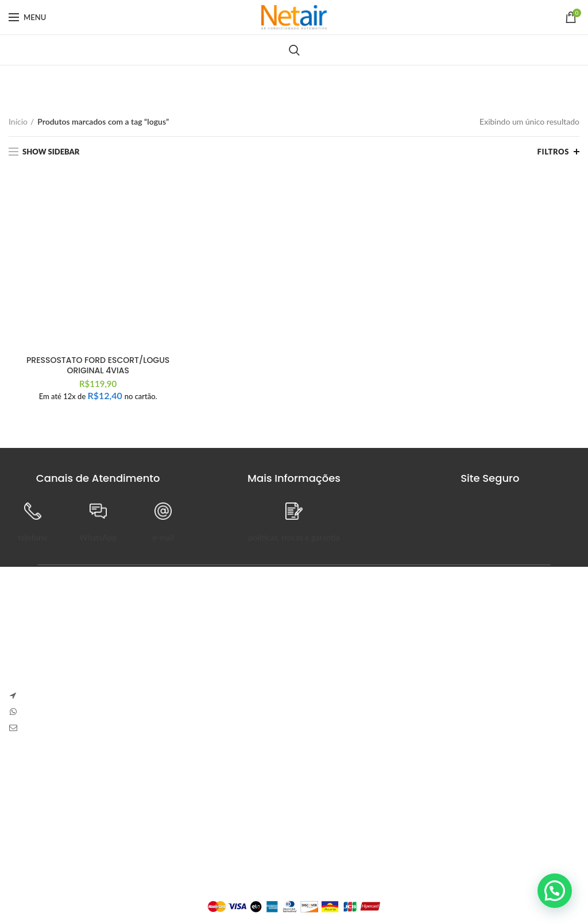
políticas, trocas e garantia (294, 537)
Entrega (22, 822)
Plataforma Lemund (294, 888)
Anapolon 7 (326, 643)
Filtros (553, 152)
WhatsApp (98, 537)
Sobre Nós (27, 782)
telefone (32, 537)
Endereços (223, 842)
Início (18, 121)
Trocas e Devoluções (45, 803)
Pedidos (218, 803)
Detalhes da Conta (237, 822)
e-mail (164, 537)
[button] (555, 891)
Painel (215, 782)
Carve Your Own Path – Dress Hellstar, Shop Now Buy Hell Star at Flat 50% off (440, 693)
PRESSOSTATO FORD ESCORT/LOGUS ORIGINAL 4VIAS (98, 365)
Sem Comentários (387, 659)
